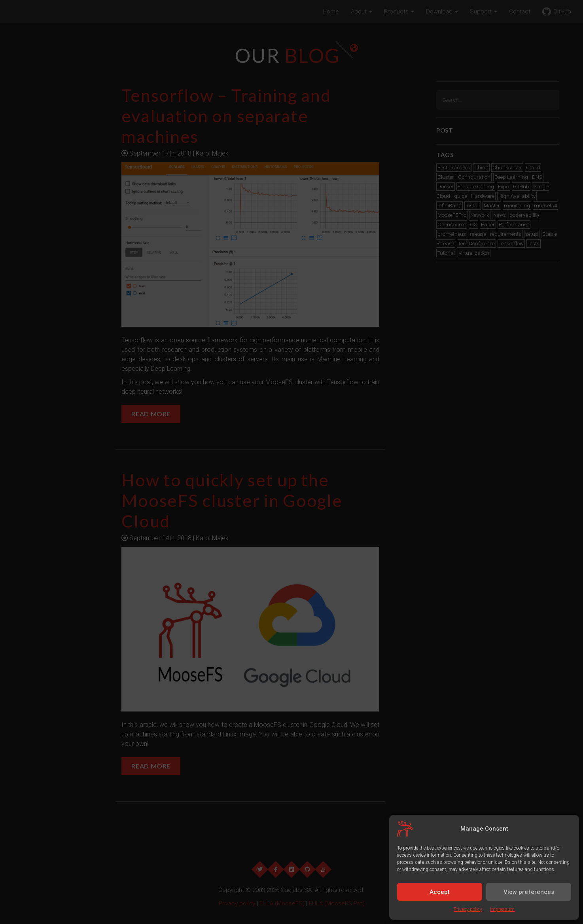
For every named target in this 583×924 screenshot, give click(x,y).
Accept (440, 892)
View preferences (529, 892)
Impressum (502, 909)
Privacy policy (468, 909)
